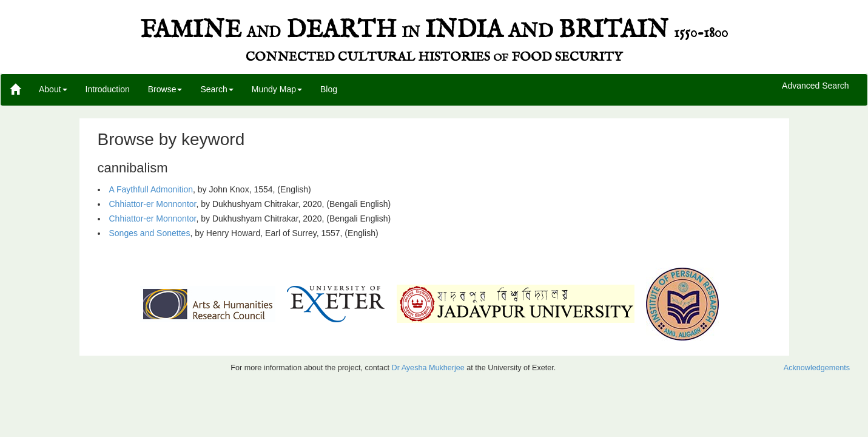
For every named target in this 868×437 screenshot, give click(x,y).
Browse (165, 89)
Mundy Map (277, 89)
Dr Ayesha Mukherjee (428, 368)
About (53, 89)
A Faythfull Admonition (151, 189)
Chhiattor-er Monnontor (153, 204)
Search (217, 89)
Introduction (108, 89)
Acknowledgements (817, 368)
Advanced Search (816, 86)
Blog (329, 89)
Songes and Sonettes (150, 233)
